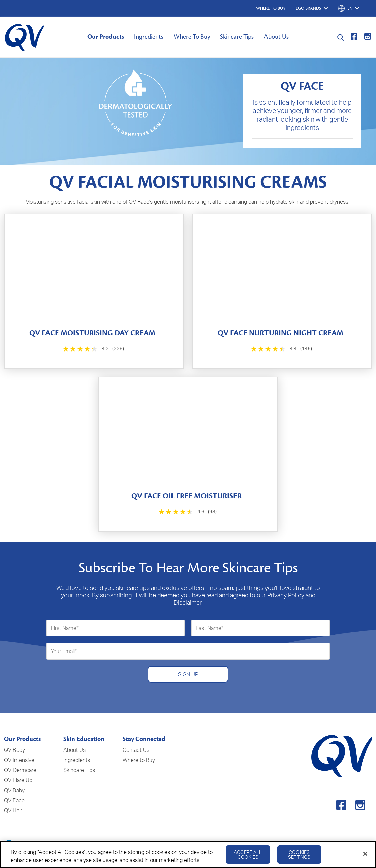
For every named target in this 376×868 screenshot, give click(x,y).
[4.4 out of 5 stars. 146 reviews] (281, 349)
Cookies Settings (299, 858)
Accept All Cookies (248, 858)
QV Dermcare (20, 770)
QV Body (14, 750)
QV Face (14, 800)
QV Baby (14, 790)
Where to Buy (139, 760)
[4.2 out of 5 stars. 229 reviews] (93, 349)
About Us (276, 37)
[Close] (365, 858)
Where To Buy (192, 37)
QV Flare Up (18, 780)
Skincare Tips (237, 37)
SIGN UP (188, 674)
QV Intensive (19, 760)
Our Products (106, 37)
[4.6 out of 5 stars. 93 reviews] (187, 512)
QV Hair (13, 810)
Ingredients (149, 37)
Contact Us (136, 750)
